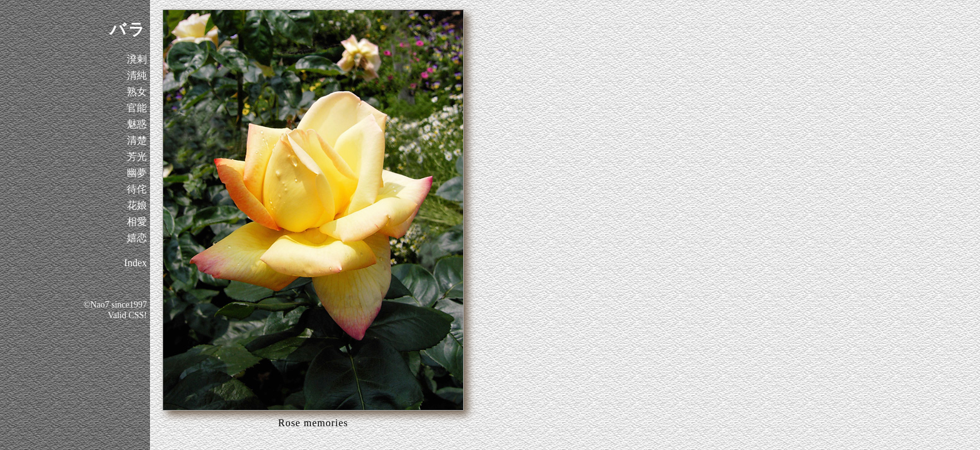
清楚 (137, 140)
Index (136, 263)
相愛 (137, 222)
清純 (137, 75)
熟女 (137, 92)
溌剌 (137, 59)
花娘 (137, 205)
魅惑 (137, 124)
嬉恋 (137, 238)
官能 (137, 108)
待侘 (137, 189)
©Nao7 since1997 (115, 305)
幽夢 (137, 173)
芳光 (137, 157)
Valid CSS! (127, 315)
